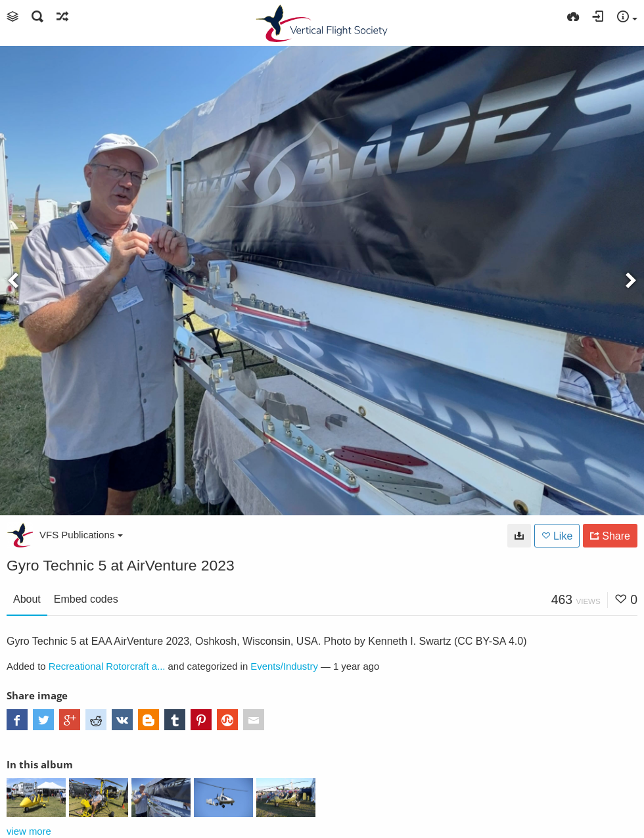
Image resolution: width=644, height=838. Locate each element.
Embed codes (86, 599)
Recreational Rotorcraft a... (107, 666)
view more (29, 831)
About (27, 599)
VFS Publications (81, 535)
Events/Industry (284, 666)
